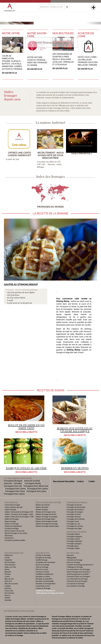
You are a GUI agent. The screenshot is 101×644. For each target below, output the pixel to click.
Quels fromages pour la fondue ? (79, 572)
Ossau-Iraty (9, 591)
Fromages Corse (73, 521)
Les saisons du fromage (76, 584)
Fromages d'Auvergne (75, 512)
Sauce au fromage (42, 565)
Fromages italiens (73, 534)
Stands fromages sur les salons (16, 533)
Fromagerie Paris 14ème (14, 494)
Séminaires (9, 536)
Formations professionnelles (15, 540)
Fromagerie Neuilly (33, 483)
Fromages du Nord (74, 514)
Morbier (7, 598)
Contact (80, 481)
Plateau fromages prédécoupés (47, 526)
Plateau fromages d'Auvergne (47, 517)
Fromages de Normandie (76, 507)
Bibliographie (72, 558)
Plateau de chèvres (43, 505)
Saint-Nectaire (10, 565)
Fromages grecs (73, 546)
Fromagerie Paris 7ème (15, 491)
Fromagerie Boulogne (13, 481)
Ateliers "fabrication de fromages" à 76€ (19, 517)
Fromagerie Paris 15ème (38, 489)
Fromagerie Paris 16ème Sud (36, 486)
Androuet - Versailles (13, 483)
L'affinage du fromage (75, 567)
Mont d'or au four (42, 569)
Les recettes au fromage (76, 586)
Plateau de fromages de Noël (46, 521)
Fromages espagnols (74, 537)
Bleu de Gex (9, 579)
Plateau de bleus (42, 510)
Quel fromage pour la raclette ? (78, 574)
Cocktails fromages (12, 529)
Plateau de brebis (42, 507)
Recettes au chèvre (43, 577)
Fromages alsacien (74, 517)
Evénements (9, 538)
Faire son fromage (73, 562)
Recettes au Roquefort (44, 579)
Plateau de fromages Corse (46, 512)
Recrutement (59, 481)
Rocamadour (10, 593)
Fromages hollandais (75, 541)
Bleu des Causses (11, 584)
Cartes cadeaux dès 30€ (14, 507)
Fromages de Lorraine (75, 526)
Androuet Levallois (32, 481)
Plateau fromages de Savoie (46, 514)
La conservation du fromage (77, 579)
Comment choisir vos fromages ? (79, 577)
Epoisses (8, 588)
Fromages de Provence (75, 510)
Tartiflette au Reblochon (45, 574)
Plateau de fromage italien (45, 519)
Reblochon (9, 555)
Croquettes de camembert (45, 562)
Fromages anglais (73, 548)
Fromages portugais (74, 544)
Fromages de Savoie (74, 505)
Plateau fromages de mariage (47, 524)
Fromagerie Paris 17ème (15, 489)
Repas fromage (10, 521)
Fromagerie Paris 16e (13, 486)
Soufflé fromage (42, 560)
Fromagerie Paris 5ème (36, 491)
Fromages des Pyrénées (76, 519)
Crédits (92, 481)
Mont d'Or (8, 581)
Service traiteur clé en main (15, 531)
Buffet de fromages (12, 519)
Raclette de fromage (43, 558)
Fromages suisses (73, 539)
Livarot (7, 577)
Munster (8, 574)
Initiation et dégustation (13, 526)
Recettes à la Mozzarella (45, 581)
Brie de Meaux (10, 562)
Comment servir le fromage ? (77, 581)
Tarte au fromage (42, 567)
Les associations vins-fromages (78, 569)
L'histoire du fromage (75, 560)
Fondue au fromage (43, 555)
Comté (7, 558)
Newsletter (70, 481)
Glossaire (70, 555)
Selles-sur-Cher (10, 567)
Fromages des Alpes (74, 529)
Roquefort (8, 560)
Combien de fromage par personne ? (80, 565)
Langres (8, 586)
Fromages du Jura (73, 524)
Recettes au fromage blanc (46, 584)
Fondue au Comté (42, 572)
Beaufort (8, 572)
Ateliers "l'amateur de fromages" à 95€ (19, 514)
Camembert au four (43, 586)
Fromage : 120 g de (14, 290)
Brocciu (8, 595)
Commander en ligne (12, 505)
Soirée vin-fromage (12, 524)
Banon (7, 569)
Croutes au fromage (43, 588)
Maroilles (8, 600)
